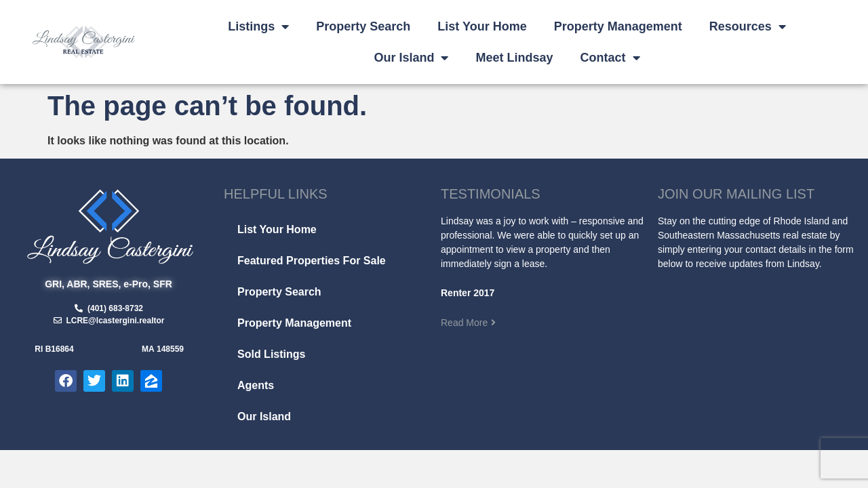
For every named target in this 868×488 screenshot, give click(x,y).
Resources (748, 26)
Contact (610, 58)
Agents (256, 385)
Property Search (363, 26)
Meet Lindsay (514, 58)
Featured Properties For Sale (312, 261)
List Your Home (482, 26)
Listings (258, 26)
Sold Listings (271, 354)
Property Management (618, 26)
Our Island (411, 58)
